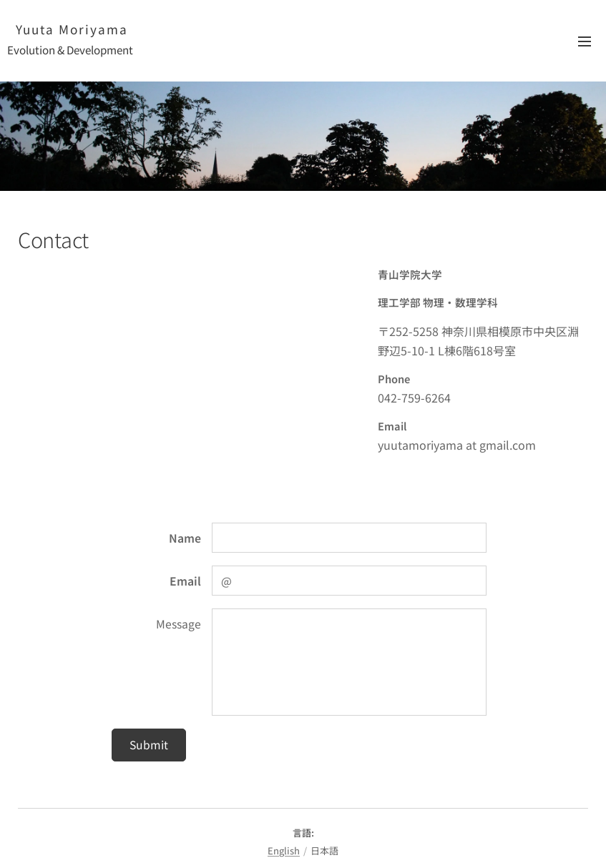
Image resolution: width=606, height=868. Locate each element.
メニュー (585, 41)
